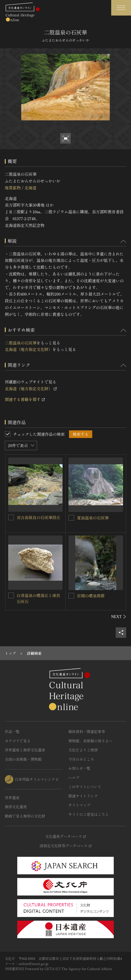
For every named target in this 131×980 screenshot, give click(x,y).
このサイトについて (85, 787)
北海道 (30, 188)
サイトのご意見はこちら (89, 814)
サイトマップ (80, 805)
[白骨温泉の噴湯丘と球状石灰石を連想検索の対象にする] (11, 595)
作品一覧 (12, 731)
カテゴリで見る (18, 741)
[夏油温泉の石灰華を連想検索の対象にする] (71, 518)
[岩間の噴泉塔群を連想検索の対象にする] (71, 596)
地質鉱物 (13, 188)
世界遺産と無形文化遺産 (25, 750)
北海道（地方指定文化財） (29, 349)
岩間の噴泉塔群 (91, 596)
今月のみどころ (81, 759)
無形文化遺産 (16, 807)
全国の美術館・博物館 (23, 759)
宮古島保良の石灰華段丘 (38, 517)
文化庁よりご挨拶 (83, 750)
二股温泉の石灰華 (21, 343)
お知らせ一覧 (80, 768)
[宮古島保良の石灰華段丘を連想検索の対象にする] (11, 517)
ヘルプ (74, 778)
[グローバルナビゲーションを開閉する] (121, 8)
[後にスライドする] (119, 617)
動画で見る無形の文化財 (25, 816)
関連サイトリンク (83, 796)
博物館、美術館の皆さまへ (91, 741)
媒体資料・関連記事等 (87, 731)
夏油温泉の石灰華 (93, 518)
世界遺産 (12, 798)
